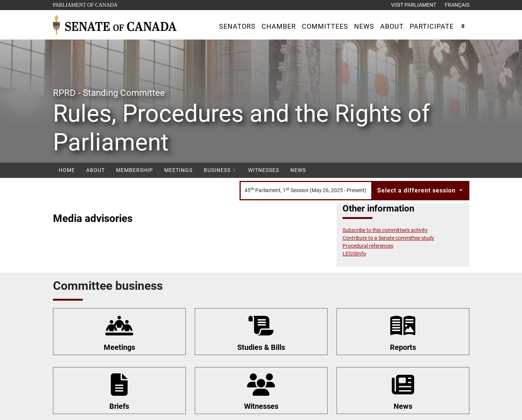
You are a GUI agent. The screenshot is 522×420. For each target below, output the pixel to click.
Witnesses (264, 170)
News (298, 170)
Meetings (178, 170)
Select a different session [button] (417, 190)
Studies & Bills (261, 347)
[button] (237, 26)
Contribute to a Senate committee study (388, 238)
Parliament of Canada (85, 4)
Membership (135, 170)
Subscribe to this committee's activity (385, 230)
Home (67, 170)
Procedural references (368, 246)
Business (220, 170)
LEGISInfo (354, 254)
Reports (403, 347)
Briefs (119, 406)
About (96, 170)
